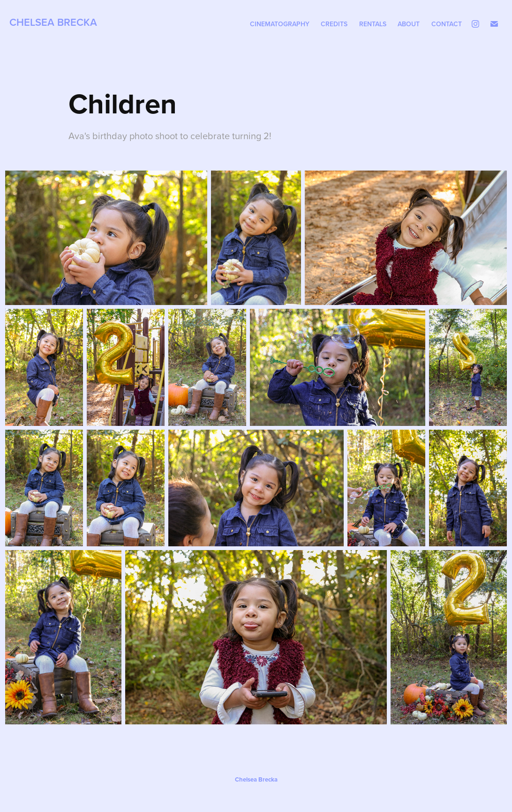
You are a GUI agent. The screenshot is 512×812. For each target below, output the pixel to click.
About (409, 24)
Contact (447, 24)
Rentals (373, 24)
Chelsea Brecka (53, 22)
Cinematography (280, 24)
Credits (334, 24)
